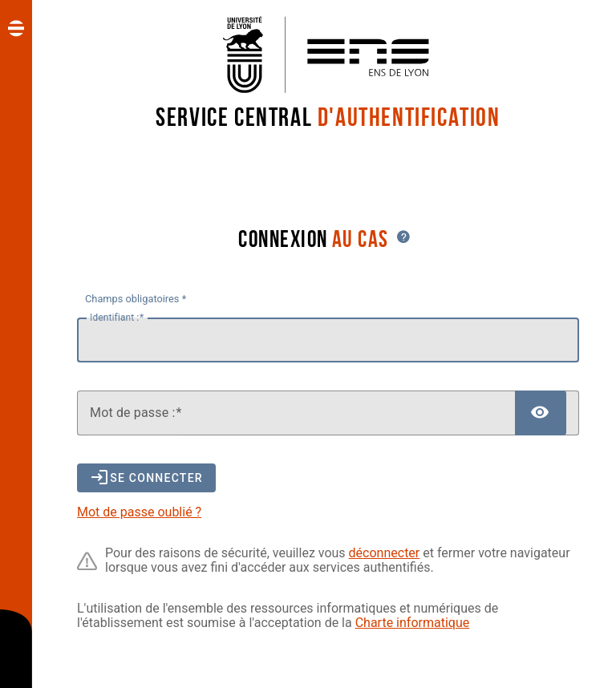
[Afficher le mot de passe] (541, 413)
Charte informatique (413, 623)
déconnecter (385, 553)
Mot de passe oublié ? (139, 512)
